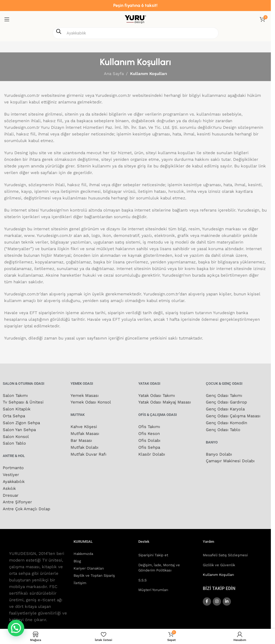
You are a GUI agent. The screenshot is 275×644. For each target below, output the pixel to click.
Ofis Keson (149, 433)
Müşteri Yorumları (153, 586)
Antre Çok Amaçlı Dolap (27, 506)
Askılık (10, 486)
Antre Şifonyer (17, 499)
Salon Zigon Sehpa (21, 422)
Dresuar (11, 493)
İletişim (80, 579)
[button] (16, 628)
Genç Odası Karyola (225, 409)
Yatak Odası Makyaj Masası (165, 402)
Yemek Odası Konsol (91, 402)
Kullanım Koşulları (218, 571)
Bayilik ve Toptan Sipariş (94, 572)
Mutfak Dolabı (85, 446)
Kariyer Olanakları (89, 565)
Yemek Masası (85, 396)
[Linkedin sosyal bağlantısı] (227, 598)
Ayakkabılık (14, 479)
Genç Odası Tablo (223, 429)
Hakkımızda (83, 550)
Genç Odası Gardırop (226, 402)
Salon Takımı (15, 396)
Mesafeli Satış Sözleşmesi (225, 552)
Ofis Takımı (149, 426)
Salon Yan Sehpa (19, 429)
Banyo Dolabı (219, 453)
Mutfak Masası (85, 433)
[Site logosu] (135, 19)
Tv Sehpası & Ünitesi (23, 402)
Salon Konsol (16, 435)
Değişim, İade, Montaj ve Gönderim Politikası (159, 564)
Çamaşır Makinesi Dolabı (230, 459)
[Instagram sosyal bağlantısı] (217, 598)
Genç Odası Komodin (227, 422)
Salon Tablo (14, 442)
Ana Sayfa (114, 74)
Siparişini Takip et (153, 552)
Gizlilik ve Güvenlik (219, 561)
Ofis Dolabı (149, 440)
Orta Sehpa (14, 415)
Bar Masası (81, 440)
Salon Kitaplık (17, 409)
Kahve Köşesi (84, 426)
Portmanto (13, 466)
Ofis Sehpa (149, 446)
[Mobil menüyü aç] (7, 19)
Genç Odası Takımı (224, 396)
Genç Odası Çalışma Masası (233, 415)
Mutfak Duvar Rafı (89, 453)
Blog (77, 558)
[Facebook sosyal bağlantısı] (207, 598)
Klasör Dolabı (152, 453)
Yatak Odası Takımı (157, 396)
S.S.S (142, 577)
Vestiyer (11, 473)
